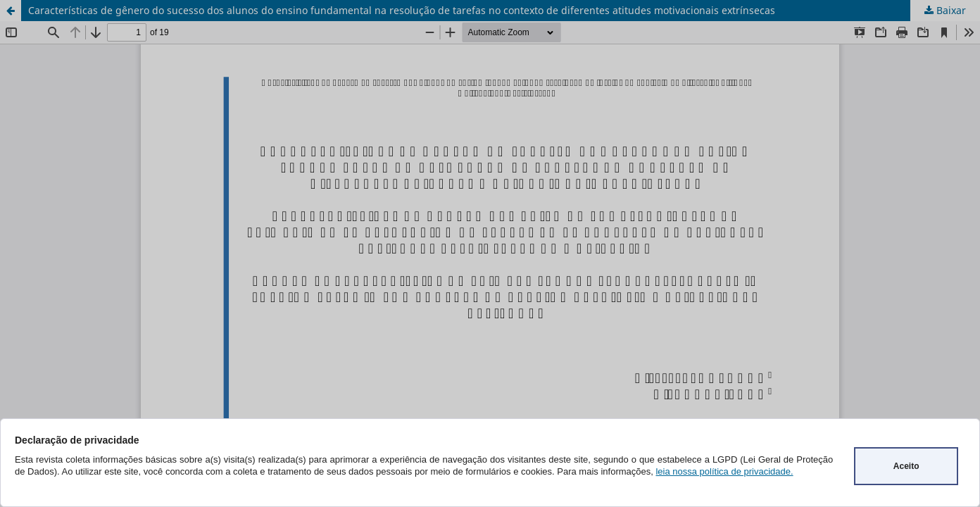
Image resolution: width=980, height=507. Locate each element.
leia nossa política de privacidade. (724, 471)
